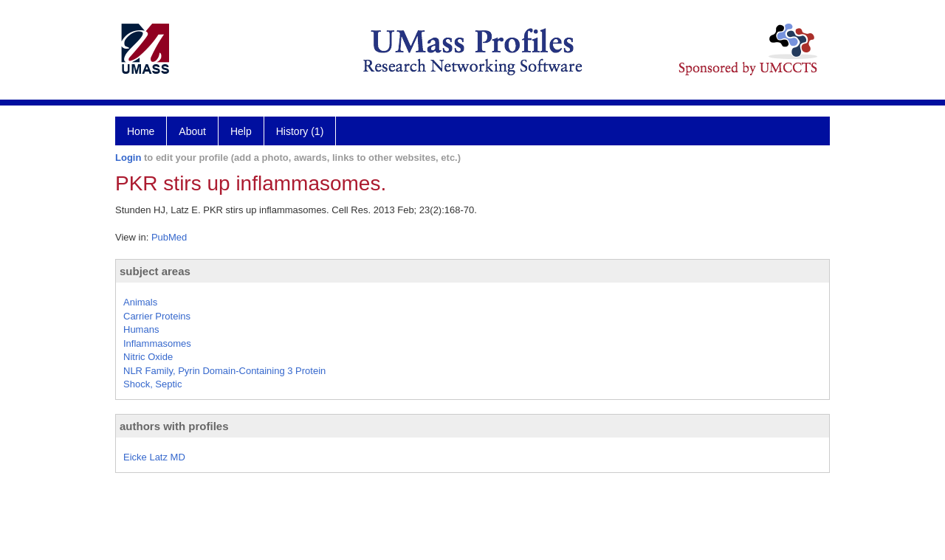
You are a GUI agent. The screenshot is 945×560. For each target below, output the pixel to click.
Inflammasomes (157, 343)
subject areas (155, 271)
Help (241, 131)
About (192, 131)
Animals (140, 302)
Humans (141, 329)
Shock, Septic (153, 384)
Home (141, 131)
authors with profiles (174, 426)
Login (128, 158)
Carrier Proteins (157, 316)
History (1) (300, 131)
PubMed (169, 237)
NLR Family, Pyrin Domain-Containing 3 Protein (224, 371)
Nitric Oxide (148, 357)
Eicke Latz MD (154, 457)
